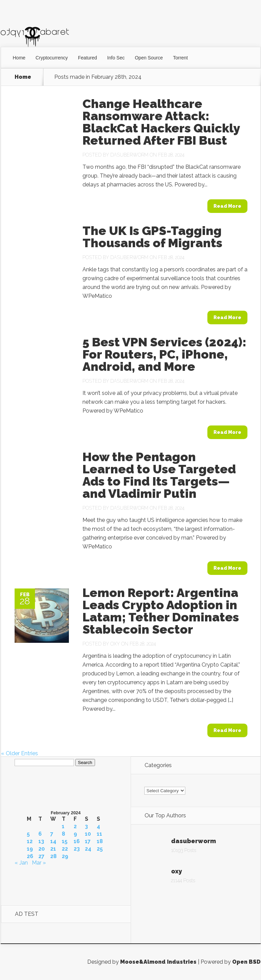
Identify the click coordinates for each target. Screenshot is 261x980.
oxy (115, 644)
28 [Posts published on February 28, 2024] (53, 856)
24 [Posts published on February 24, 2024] (88, 849)
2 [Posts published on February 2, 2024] (75, 827)
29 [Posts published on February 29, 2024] (65, 856)
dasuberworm (129, 155)
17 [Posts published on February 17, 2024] (88, 841)
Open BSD (246, 962)
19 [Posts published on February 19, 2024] (30, 849)
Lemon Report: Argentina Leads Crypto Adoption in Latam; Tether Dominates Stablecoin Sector (161, 611)
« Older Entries (20, 753)
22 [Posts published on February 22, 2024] (65, 849)
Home (19, 58)
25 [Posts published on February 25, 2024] (100, 849)
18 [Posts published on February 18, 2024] (100, 841)
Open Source (149, 58)
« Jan (21, 863)
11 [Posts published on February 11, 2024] (99, 834)
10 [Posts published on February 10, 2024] (88, 834)
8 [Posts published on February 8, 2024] (63, 834)
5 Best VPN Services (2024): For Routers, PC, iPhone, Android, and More (164, 354)
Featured (88, 58)
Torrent (181, 58)
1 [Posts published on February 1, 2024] (63, 827)
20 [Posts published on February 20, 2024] (42, 849)
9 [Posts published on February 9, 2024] (75, 834)
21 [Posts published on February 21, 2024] (53, 849)
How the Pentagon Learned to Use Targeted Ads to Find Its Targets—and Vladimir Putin (159, 475)
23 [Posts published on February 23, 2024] (77, 849)
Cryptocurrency (52, 58)
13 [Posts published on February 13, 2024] (41, 841)
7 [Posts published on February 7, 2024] (52, 834)
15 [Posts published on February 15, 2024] (65, 841)
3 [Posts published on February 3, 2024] (86, 827)
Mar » (39, 863)
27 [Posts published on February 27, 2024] (41, 856)
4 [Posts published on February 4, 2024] (98, 827)
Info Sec (116, 58)
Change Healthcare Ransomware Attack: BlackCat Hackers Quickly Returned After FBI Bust (161, 122)
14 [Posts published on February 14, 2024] (53, 841)
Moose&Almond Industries (158, 962)
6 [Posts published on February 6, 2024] (40, 834)
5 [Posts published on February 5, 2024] (28, 834)
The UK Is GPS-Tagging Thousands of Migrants (152, 237)
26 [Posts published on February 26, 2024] (30, 856)
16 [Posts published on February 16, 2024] (77, 841)
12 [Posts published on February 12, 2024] (30, 841)
